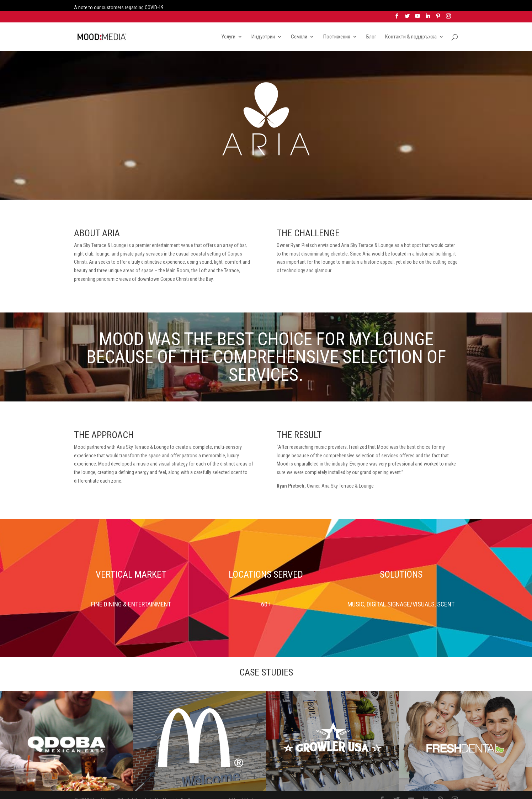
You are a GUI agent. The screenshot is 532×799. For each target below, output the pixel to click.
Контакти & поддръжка (411, 26)
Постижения (337, 26)
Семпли (299, 26)
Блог (371, 26)
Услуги (228, 26)
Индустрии (263, 26)
